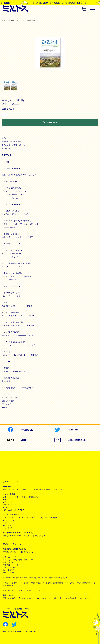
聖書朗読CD (66, 16)
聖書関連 (19, 16)
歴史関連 (28, 16)
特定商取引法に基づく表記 (12, 142)
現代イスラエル (92, 16)
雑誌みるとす (9, 16)
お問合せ (9, 473)
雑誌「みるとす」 (14, 21)
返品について (7, 139)
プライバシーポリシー (14, 466)
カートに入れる (50, 123)
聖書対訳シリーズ (53, 16)
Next (74, 53)
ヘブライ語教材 (39, 16)
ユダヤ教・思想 (78, 16)
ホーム (4, 21)
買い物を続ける (8, 149)
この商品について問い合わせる (14, 145)
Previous (26, 53)
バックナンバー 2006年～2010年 (33, 21)
